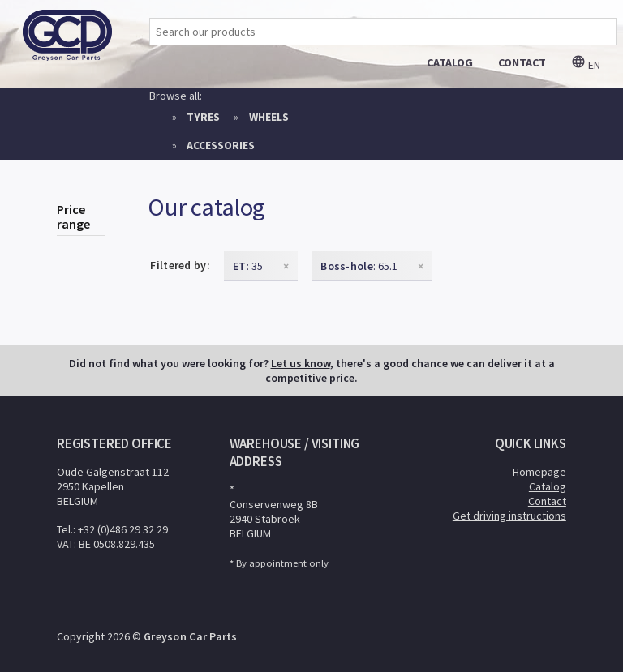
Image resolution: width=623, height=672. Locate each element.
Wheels (269, 117)
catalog (450, 62)
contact (522, 62)
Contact (547, 501)
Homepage (539, 472)
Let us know (301, 363)
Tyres (203, 117)
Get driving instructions (509, 516)
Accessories (221, 145)
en (586, 65)
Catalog (548, 486)
